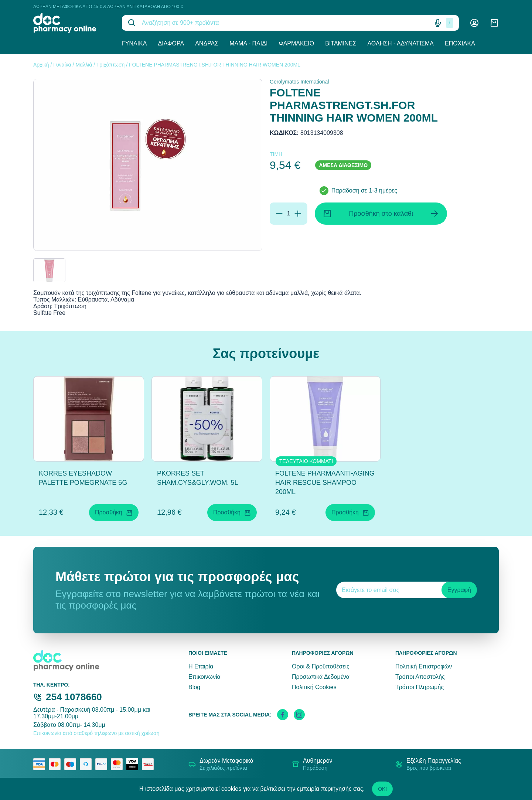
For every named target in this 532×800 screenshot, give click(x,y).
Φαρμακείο (296, 43)
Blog (194, 687)
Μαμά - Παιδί (248, 43)
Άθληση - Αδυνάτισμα (400, 43)
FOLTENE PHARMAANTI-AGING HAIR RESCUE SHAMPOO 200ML (325, 483)
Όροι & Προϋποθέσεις (321, 666)
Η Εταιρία (201, 666)
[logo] (72, 23)
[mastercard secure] (119, 764)
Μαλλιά (84, 65)
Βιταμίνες (341, 43)
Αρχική (41, 65)
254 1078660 (74, 697)
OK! (382, 789)
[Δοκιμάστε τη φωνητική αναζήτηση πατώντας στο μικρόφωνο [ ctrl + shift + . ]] (438, 23)
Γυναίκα (134, 43)
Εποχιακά (460, 43)
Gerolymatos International (299, 82)
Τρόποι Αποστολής (420, 677)
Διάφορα (171, 43)
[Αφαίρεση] (279, 214)
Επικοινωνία (204, 677)
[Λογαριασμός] (474, 23)
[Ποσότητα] (289, 214)
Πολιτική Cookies (314, 687)
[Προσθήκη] (298, 214)
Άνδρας (207, 43)
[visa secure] (134, 764)
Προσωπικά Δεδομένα (321, 677)
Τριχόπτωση (111, 65)
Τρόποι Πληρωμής (420, 687)
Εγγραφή (459, 590)
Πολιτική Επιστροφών (424, 666)
